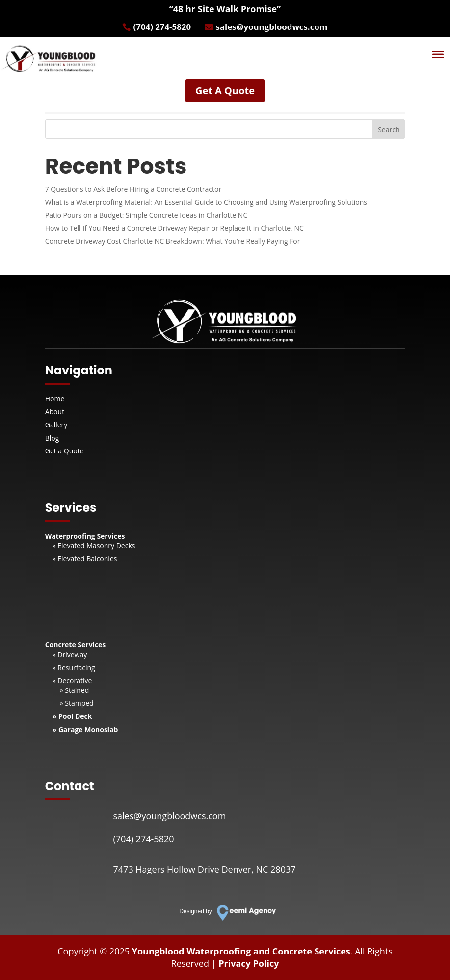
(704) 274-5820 (158, 28)
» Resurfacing (74, 668)
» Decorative (72, 680)
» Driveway (70, 654)
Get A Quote (225, 93)
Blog (52, 438)
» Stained (75, 690)
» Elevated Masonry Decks (94, 545)
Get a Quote (65, 451)
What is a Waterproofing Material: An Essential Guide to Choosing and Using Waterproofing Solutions (206, 202)
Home (55, 399)
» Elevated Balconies (85, 559)
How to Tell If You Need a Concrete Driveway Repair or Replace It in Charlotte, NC (174, 228)
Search (389, 129)
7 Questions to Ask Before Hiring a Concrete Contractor (133, 189)
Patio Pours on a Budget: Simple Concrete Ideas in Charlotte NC (146, 215)
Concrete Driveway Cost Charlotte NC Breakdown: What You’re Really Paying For (173, 241)
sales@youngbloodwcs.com (275, 28)
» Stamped (77, 703)
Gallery (56, 425)
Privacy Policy (249, 963)
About (55, 411)
